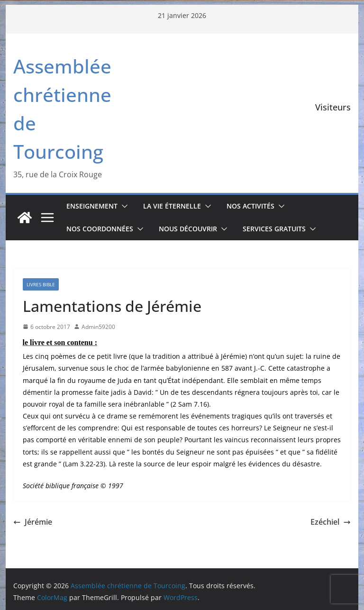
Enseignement (92, 206)
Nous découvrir (188, 229)
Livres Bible (41, 284)
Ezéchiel (331, 522)
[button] (123, 206)
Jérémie (33, 522)
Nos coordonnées (100, 229)
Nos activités (250, 206)
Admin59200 (98, 327)
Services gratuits (274, 229)
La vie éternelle (172, 206)
